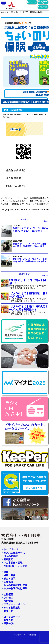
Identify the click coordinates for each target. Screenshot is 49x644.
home (3, 12)
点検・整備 (10, 575)
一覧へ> (45, 221)
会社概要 (8, 594)
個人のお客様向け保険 (15, 585)
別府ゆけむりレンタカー (17, 566)
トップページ (11, 549)
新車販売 (8, 559)
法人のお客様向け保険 (15, 588)
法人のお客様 (11, 556)
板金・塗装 (10, 579)
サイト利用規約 (12, 608)
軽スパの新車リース (14, 553)
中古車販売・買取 (13, 563)
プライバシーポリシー (15, 604)
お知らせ (8, 620)
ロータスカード (12, 617)
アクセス (8, 598)
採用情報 (8, 601)
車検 (6, 572)
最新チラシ (10, 624)
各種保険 (8, 582)
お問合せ (8, 611)
